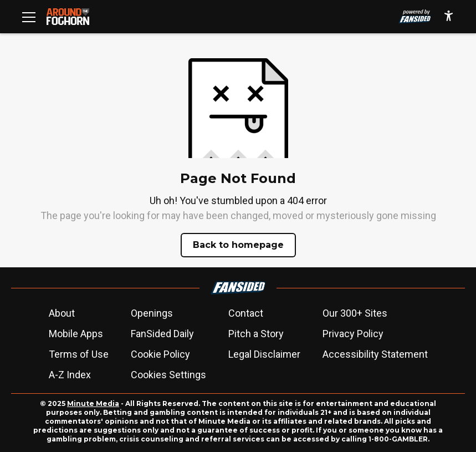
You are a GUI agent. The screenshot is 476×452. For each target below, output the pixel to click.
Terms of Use (79, 354)
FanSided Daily (162, 334)
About (62, 313)
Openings (152, 313)
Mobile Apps (76, 334)
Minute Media (93, 403)
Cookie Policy (160, 354)
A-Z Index (70, 375)
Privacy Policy (353, 334)
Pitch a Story (256, 334)
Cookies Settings (168, 375)
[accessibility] (449, 17)
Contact (246, 313)
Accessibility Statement (375, 354)
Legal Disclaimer (264, 354)
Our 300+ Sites (355, 313)
